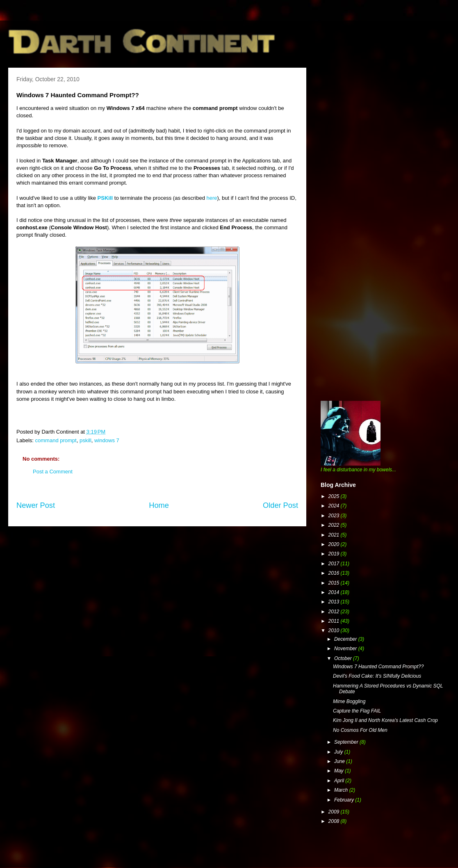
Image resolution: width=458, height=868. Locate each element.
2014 (335, 592)
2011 (335, 621)
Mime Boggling (349, 701)
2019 (335, 554)
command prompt (56, 440)
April (340, 781)
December (346, 639)
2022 (335, 525)
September (347, 742)
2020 (335, 544)
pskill (85, 440)
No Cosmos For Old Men (360, 730)
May (340, 771)
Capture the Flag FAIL (357, 711)
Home (159, 505)
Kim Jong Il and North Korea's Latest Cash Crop (385, 720)
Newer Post (36, 505)
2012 (335, 612)
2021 (335, 535)
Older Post (280, 505)
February (345, 800)
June (340, 761)
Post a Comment (53, 472)
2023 (335, 516)
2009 (335, 812)
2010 (335, 630)
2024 (335, 506)
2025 (335, 496)
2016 (335, 573)
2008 (335, 821)
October (344, 658)
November (346, 649)
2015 (335, 583)
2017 (335, 564)
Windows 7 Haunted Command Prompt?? (378, 667)
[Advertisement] (77, 151)
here (212, 198)
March (342, 790)
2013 (335, 602)
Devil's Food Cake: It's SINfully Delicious (377, 676)
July (339, 752)
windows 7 (107, 440)
